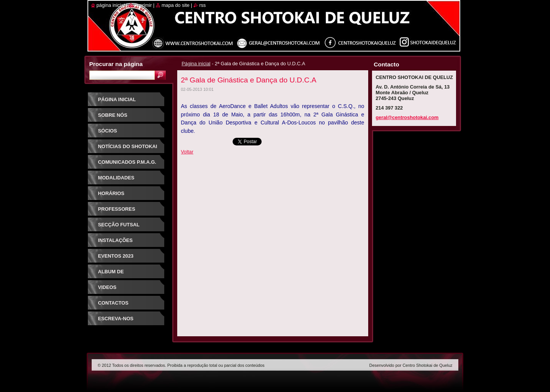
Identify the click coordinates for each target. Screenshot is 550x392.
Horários (111, 193)
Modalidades (116, 178)
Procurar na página (116, 64)
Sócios (108, 131)
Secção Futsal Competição (119, 227)
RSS (203, 5)
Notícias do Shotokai (128, 146)
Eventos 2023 (116, 256)
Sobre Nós (113, 115)
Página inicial (196, 64)
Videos (107, 287)
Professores (117, 209)
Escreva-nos (116, 319)
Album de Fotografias (116, 274)
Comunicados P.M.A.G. (127, 162)
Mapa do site (176, 5)
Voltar (187, 152)
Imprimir (143, 5)
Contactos (113, 303)
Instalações (116, 240)
